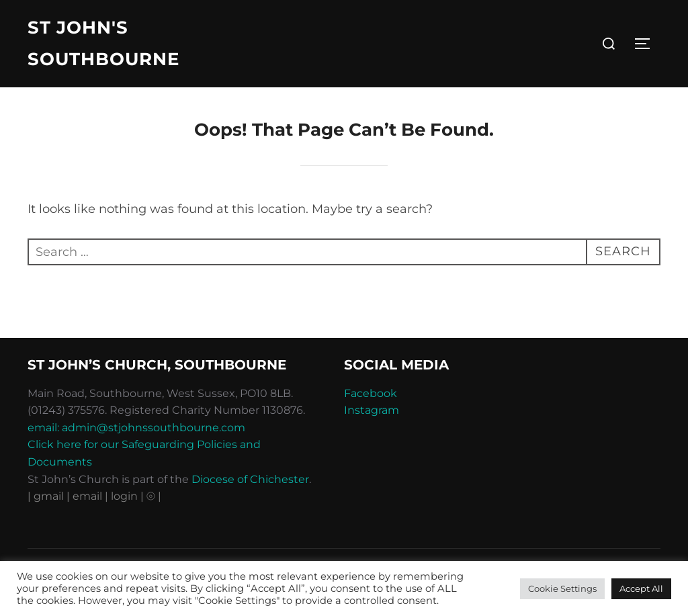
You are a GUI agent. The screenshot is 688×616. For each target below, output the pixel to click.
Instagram (372, 413)
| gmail (47, 499)
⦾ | (154, 499)
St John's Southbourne (103, 43)
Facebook (371, 395)
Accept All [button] (641, 588)
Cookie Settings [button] (562, 588)
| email (86, 499)
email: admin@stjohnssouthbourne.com (136, 430)
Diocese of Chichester (250, 481)
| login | (124, 499)
